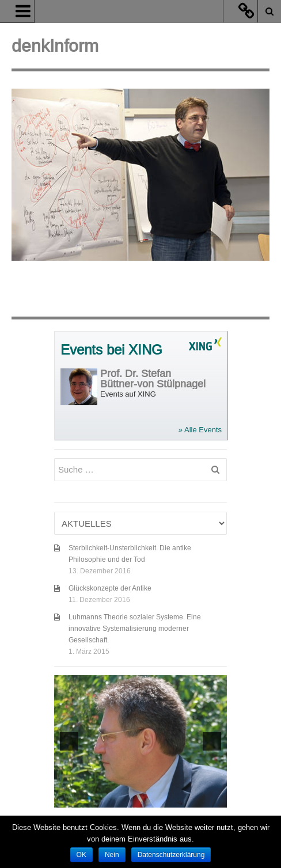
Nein (112, 855)
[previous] (69, 741)
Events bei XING (111, 350)
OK (81, 855)
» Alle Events (200, 430)
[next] (212, 741)
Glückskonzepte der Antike (110, 588)
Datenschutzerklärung (171, 855)
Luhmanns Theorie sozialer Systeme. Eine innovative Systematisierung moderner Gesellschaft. (135, 628)
